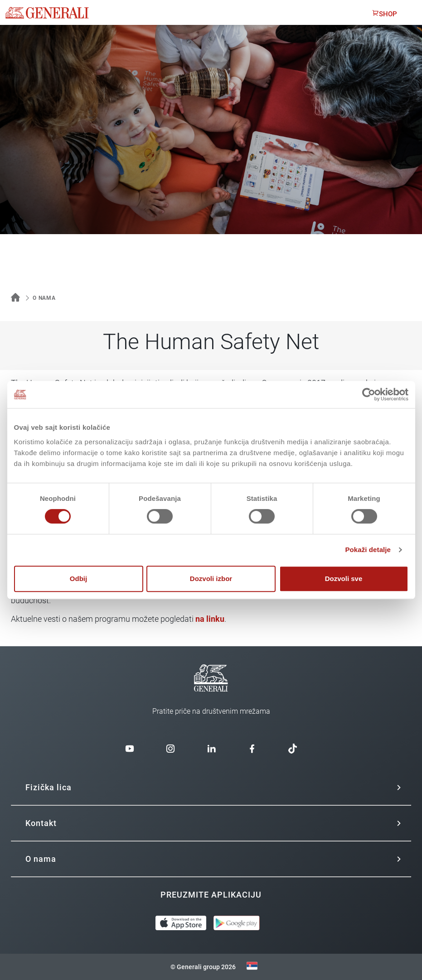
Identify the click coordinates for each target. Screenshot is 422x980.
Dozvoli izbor (211, 579)
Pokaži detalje (368, 550)
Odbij (78, 579)
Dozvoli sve (344, 579)
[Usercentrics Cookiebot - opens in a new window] (369, 394)
